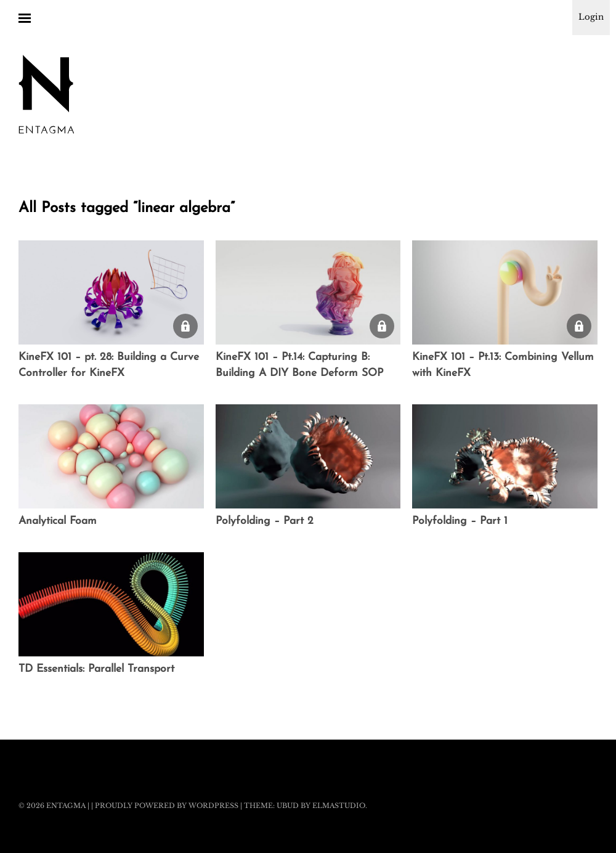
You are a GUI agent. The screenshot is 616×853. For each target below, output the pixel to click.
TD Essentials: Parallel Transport (96, 669)
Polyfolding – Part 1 (460, 521)
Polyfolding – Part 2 (265, 521)
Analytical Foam (58, 521)
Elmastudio (339, 806)
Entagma (66, 806)
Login (591, 17)
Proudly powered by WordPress (167, 806)
